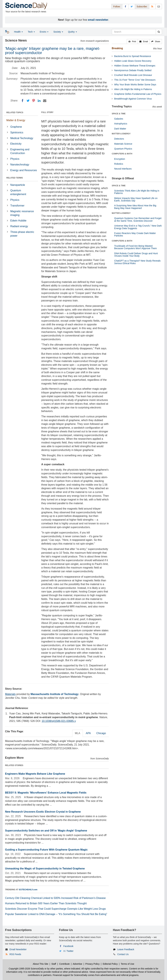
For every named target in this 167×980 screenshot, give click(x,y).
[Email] (45, 101)
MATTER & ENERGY (121, 134)
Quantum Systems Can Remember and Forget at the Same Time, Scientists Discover (138, 219)
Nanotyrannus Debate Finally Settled (133, 70)
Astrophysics (121, 124)
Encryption (120, 159)
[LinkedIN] (39, 101)
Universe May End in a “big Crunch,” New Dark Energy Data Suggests (138, 227)
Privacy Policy (92, 964)
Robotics (119, 164)
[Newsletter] (159, 6)
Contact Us (123, 954)
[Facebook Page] (125, 6)
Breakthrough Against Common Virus (133, 99)
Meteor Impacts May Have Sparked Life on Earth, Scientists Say (136, 199)
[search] (159, 32)
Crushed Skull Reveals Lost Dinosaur (133, 75)
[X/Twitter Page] (132, 6)
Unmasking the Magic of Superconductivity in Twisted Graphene (45, 869)
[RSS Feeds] (152, 6)
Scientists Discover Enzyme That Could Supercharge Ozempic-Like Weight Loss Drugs (55, 909)
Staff (54, 964)
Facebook (68, 946)
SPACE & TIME (119, 114)
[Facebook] (23, 101)
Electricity (16, 144)
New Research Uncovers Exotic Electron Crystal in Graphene (43, 812)
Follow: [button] (117, 7)
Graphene (16, 127)
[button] (132, 42)
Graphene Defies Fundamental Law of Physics (138, 94)
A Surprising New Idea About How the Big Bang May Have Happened (135, 207)
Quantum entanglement (18, 192)
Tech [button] (31, 32)
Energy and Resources (24, 170)
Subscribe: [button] (142, 7)
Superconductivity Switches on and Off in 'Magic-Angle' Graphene (46, 831)
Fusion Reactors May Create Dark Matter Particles (135, 234)
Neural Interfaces (123, 169)
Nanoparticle (18, 185)
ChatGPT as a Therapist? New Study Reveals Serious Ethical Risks (137, 262)
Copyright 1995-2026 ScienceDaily (26, 969)
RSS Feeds (15, 954)
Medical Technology (22, 138)
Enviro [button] (44, 32)
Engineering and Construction (20, 151)
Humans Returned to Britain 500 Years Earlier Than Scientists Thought (46, 903)
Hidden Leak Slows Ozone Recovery (133, 61)
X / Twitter (68, 951)
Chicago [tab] (101, 733)
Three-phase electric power (22, 234)
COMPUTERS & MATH (122, 154)
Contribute (65, 964)
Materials (10, 694)
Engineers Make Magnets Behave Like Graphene (35, 774)
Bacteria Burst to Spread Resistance (133, 56)
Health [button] (18, 32)
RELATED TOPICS (15, 113)
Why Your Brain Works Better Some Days (135, 85)
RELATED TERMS (15, 178)
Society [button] (58, 32)
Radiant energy (19, 226)
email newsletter (98, 20)
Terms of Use (127, 964)
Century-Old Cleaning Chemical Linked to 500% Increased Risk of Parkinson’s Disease (55, 898)
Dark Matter (120, 129)
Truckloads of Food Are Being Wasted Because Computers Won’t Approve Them (135, 247)
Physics (15, 159)
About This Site (41, 964)
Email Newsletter (18, 949)
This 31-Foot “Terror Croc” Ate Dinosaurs (135, 80)
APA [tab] (88, 733)
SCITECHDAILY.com (28, 890)
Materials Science (123, 144)
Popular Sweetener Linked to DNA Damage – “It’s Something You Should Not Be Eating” (56, 914)
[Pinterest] (34, 101)
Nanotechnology (20, 165)
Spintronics (17, 132)
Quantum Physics (123, 149)
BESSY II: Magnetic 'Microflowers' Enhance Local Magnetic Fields (46, 793)
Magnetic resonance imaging (22, 213)
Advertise (77, 964)
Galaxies (119, 119)
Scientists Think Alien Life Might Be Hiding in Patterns (137, 192)
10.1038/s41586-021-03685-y (59, 721)
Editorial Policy (110, 964)
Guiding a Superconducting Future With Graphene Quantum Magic (46, 850)
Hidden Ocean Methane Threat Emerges (135, 66)
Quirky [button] (72, 32)
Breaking (117, 48)
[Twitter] (28, 101)
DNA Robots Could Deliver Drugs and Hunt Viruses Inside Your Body (136, 255)
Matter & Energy (16, 120)
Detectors (119, 139)
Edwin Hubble (18, 221)
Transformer (17, 206)
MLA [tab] (78, 733)
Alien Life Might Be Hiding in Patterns (133, 89)
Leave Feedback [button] (126, 949)
